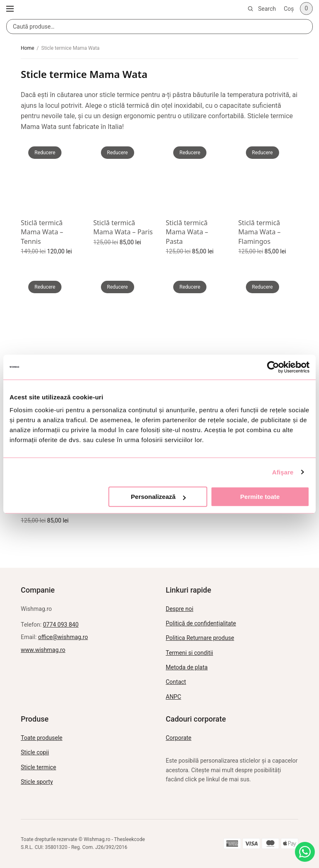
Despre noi (179, 609)
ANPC (173, 697)
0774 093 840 (61, 625)
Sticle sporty (37, 782)
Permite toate (260, 497)
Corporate (179, 738)
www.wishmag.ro (43, 650)
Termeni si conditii (189, 653)
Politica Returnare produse (200, 638)
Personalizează (158, 497)
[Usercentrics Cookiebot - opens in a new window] (273, 367)
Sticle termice (38, 767)
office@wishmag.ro (63, 637)
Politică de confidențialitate (201, 623)
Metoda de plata (187, 667)
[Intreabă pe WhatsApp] (305, 852)
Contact (176, 682)
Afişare (283, 472)
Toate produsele (42, 738)
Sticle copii (35, 752)
